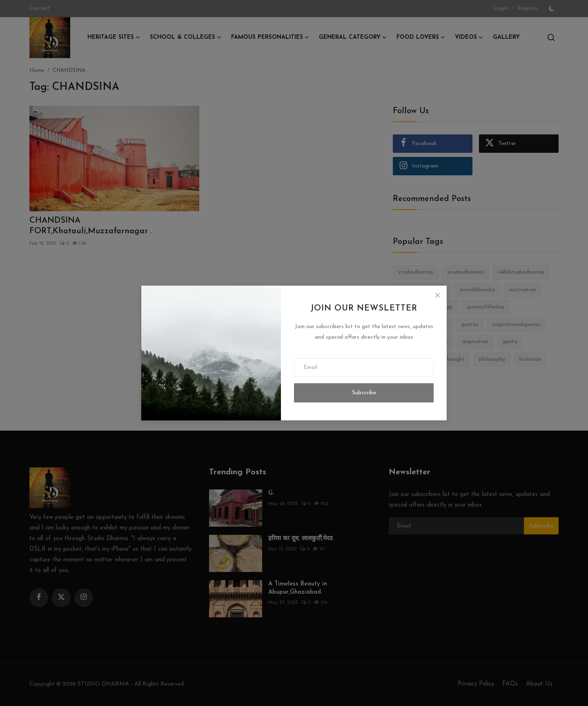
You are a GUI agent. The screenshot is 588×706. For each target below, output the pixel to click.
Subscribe (364, 393)
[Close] (437, 295)
